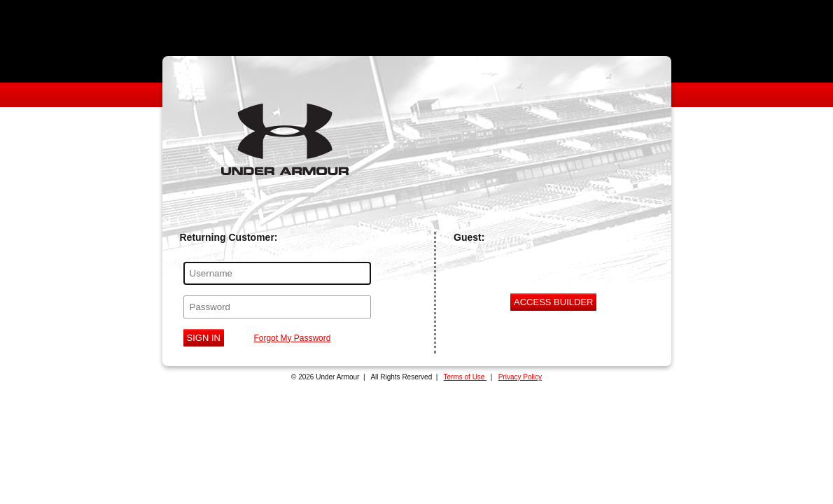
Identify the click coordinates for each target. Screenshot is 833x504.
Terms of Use (465, 377)
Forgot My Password (292, 338)
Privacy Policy (520, 377)
